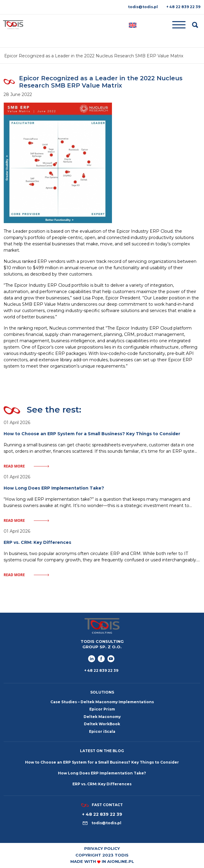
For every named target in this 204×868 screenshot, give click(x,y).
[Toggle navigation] (164, 25)
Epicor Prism (102, 709)
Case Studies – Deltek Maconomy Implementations (102, 702)
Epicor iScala (102, 731)
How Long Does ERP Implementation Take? (102, 773)
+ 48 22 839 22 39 (183, 7)
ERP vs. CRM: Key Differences (102, 784)
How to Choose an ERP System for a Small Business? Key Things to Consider (102, 762)
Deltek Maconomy (102, 717)
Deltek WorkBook (102, 724)
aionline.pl (121, 861)
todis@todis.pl (143, 7)
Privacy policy (102, 848)
